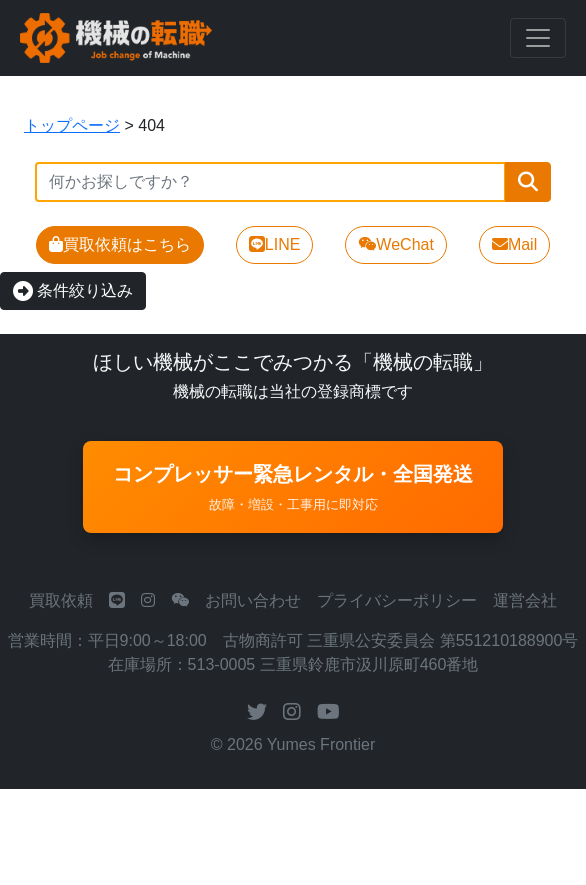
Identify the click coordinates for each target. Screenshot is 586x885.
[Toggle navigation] (538, 38)
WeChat (396, 244)
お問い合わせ (253, 600)
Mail (514, 244)
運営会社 (525, 600)
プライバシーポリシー (397, 600)
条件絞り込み (73, 290)
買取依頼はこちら (120, 244)
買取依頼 (61, 600)
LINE (275, 244)
